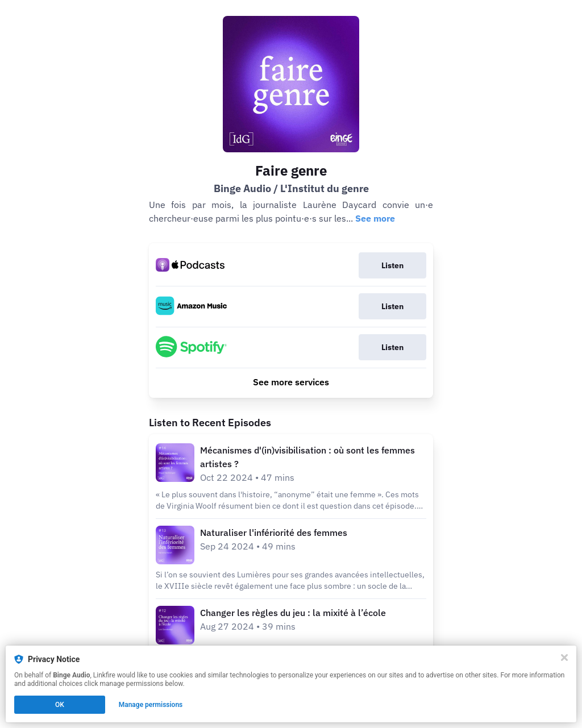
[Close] (564, 658)
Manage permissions (151, 705)
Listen (392, 265)
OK (60, 705)
